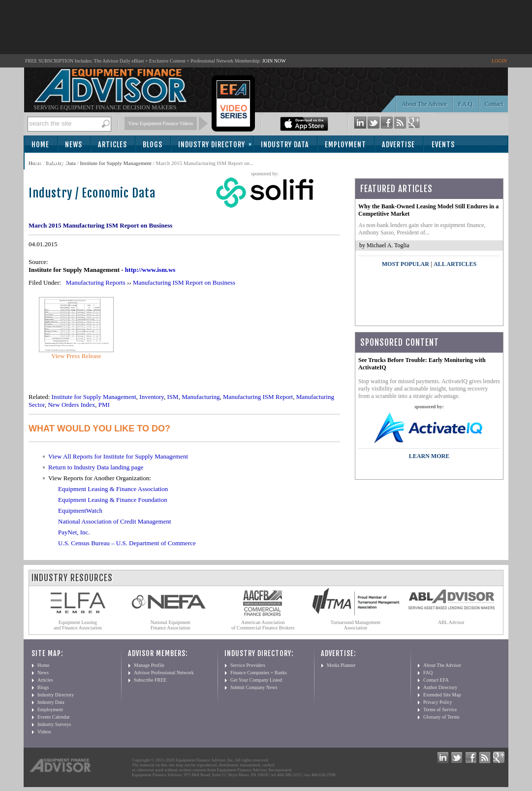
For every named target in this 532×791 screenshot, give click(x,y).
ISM (173, 397)
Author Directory (440, 687)
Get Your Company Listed (256, 680)
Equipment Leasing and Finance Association (78, 625)
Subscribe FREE (150, 680)
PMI (104, 405)
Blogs (153, 145)
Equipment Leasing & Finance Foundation (113, 500)
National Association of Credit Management (115, 521)
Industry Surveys (54, 724)
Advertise (398, 145)
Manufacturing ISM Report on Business (184, 282)
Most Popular (406, 264)
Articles (112, 145)
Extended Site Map (442, 695)
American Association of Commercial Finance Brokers (263, 625)
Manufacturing (201, 397)
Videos (44, 732)
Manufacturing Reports (96, 282)
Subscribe (51, 162)
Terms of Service (440, 709)
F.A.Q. (466, 104)
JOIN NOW (274, 61)
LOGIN (499, 61)
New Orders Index (71, 405)
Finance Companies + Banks (259, 673)
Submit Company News (254, 687)
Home (40, 145)
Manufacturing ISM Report (258, 397)
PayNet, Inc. (74, 532)
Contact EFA (436, 680)
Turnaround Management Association (356, 625)
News (74, 145)
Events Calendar (54, 717)
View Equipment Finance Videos (161, 123)
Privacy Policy (438, 702)
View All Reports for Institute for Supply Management (118, 456)
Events (443, 145)
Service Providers (248, 665)
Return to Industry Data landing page (96, 467)
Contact (494, 104)
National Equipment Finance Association (171, 625)
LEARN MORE (429, 456)
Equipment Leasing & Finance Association (113, 489)
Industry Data (285, 145)
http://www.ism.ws (150, 270)
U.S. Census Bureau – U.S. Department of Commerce (127, 543)
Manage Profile (149, 665)
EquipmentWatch (80, 511)
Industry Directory (212, 145)
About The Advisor (424, 104)
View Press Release (76, 356)
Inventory (152, 397)
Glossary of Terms (441, 717)
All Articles (455, 264)
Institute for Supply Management (116, 163)
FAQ (428, 673)
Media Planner (341, 665)
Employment (345, 145)
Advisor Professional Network (164, 673)
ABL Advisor (451, 622)
